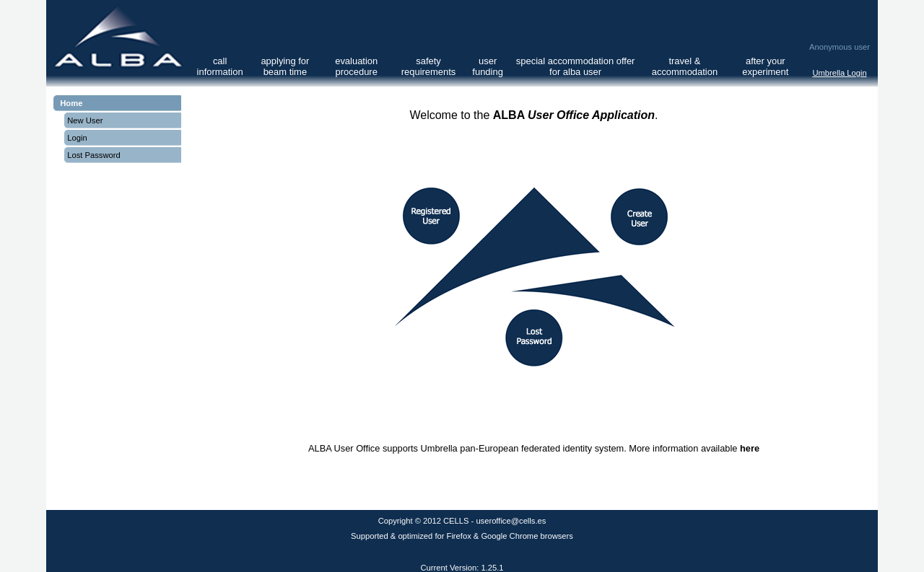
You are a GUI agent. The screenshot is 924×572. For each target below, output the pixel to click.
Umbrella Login (839, 73)
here (750, 448)
